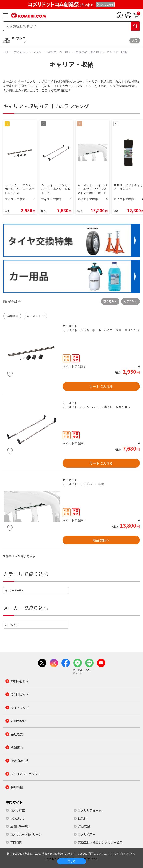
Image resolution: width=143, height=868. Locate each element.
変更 (135, 40)
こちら (112, 854)
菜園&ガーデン (20, 826)
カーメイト (12, 625)
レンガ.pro (17, 818)
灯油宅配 (84, 826)
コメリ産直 (17, 810)
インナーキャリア (14, 590)
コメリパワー (87, 834)
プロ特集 (16, 842)
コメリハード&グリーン (26, 834)
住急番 (82, 818)
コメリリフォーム (90, 810)
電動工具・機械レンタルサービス (100, 842)
